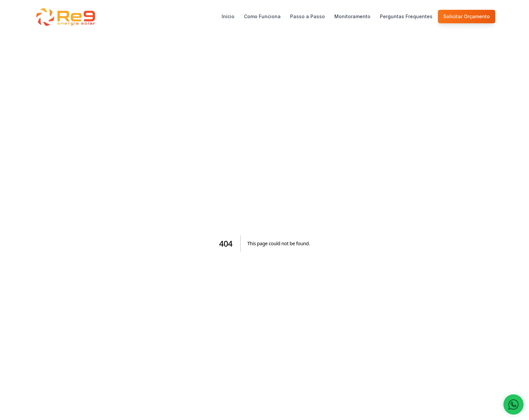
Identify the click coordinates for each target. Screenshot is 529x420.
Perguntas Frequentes (406, 16)
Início (228, 16)
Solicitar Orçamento (467, 16)
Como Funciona (262, 16)
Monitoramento (352, 16)
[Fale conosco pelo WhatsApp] (513, 404)
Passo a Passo (308, 16)
